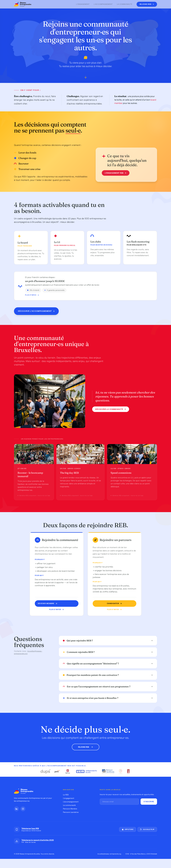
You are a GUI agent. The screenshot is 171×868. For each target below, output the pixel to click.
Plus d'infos (32, 298)
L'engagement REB (115, 173)
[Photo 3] (45, 426)
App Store (128, 829)
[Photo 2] (44, 426)
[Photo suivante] (81, 402)
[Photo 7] (52, 426)
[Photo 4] (47, 426)
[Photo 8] (54, 426)
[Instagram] (23, 809)
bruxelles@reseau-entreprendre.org (109, 854)
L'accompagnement (103, 4)
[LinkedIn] (16, 809)
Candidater (113, 603)
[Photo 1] (42, 426)
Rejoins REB (86, 747)
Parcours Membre (70, 809)
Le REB (66, 795)
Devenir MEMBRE (48, 603)
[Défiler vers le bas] (86, 78)
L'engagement (83, 4)
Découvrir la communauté (111, 410)
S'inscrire (149, 802)
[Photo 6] (51, 426)
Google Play (147, 829)
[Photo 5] (49, 426)
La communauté (125, 4)
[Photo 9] (56, 426)
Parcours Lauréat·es (71, 812)
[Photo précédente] (18, 402)
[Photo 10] (57, 426)
